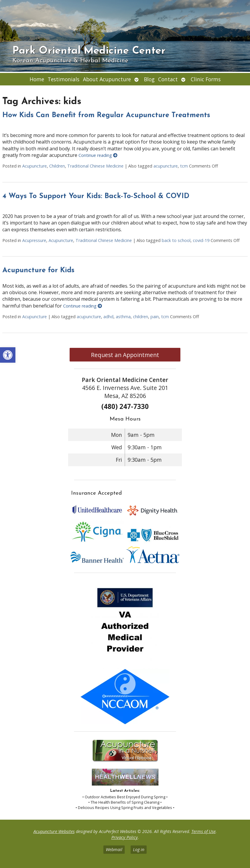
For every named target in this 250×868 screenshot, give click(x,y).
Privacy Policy (125, 837)
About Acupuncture (107, 79)
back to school (176, 240)
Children (57, 166)
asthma (123, 317)
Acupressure (34, 240)
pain (155, 317)
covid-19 (201, 240)
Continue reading (98, 155)
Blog (149, 79)
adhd (108, 317)
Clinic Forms (206, 79)
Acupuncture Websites (54, 831)
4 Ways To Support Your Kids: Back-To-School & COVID (96, 196)
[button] (8, 355)
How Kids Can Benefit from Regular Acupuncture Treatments (106, 115)
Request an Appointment (125, 355)
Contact (168, 79)
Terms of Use (203, 831)
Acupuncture (35, 166)
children (141, 317)
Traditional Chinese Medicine (95, 166)
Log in (139, 849)
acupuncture (166, 166)
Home (37, 79)
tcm (184, 166)
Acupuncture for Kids (38, 270)
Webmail (114, 849)
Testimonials (64, 79)
